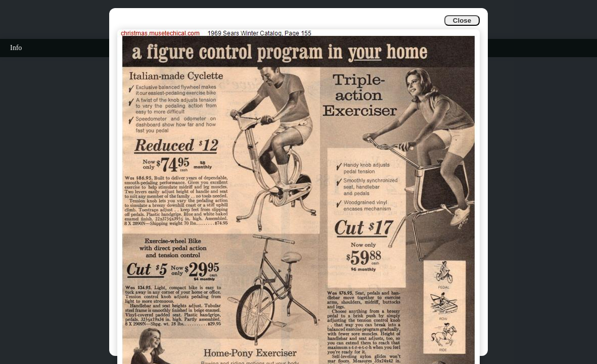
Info (16, 48)
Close (462, 20)
